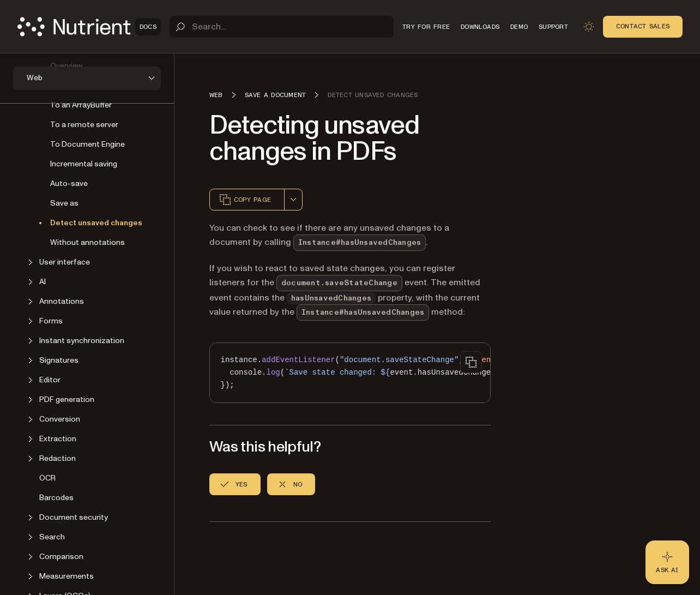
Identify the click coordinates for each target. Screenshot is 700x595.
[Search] (282, 27)
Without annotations (87, 242)
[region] (350, 373)
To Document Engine (87, 144)
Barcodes (56, 498)
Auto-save (69, 184)
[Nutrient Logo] (89, 27)
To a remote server (84, 125)
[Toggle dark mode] (589, 27)
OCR (47, 478)
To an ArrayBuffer (81, 105)
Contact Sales (643, 26)
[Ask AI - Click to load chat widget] (667, 562)
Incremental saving (84, 164)
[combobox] (293, 200)
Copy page (245, 200)
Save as (64, 203)
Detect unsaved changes (96, 223)
